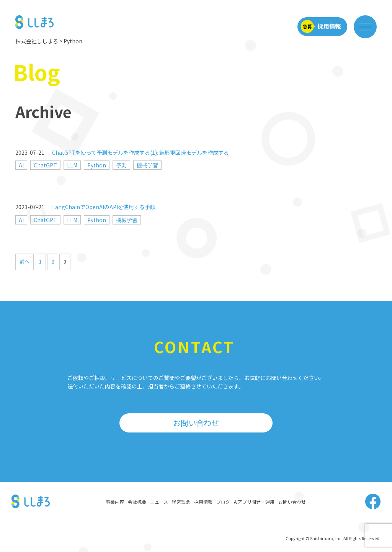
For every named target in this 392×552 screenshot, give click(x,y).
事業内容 (115, 502)
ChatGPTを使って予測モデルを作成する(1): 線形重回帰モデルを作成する (140, 152)
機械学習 (147, 165)
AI (21, 165)
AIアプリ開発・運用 (254, 502)
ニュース (159, 502)
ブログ (223, 502)
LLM (72, 165)
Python (97, 165)
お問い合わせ (196, 423)
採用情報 (203, 502)
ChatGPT (45, 165)
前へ (24, 261)
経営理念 (181, 502)
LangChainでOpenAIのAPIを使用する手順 (104, 207)
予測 (121, 165)
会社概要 (137, 502)
